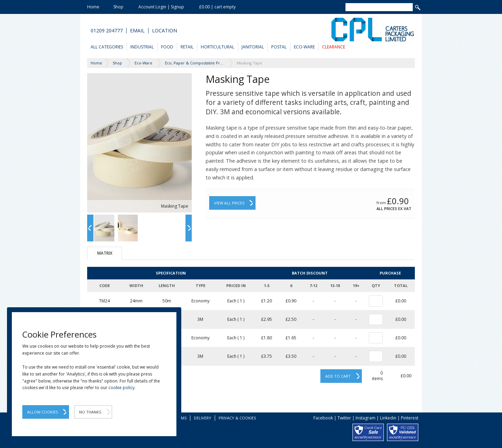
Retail (187, 47)
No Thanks (90, 412)
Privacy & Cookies (237, 418)
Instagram (366, 418)
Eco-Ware (304, 47)
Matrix (105, 253)
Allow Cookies (43, 412)
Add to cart (338, 376)
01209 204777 (107, 31)
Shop (118, 7)
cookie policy (121, 388)
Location (165, 31)
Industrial (142, 47)
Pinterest (410, 418)
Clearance (334, 47)
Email (137, 31)
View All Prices (229, 203)
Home (93, 7)
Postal (279, 47)
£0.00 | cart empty (217, 7)
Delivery (203, 418)
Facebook (323, 418)
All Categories (107, 47)
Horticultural (218, 47)
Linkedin (388, 418)
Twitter (344, 418)
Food (167, 47)
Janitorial (253, 47)
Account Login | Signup (161, 7)
